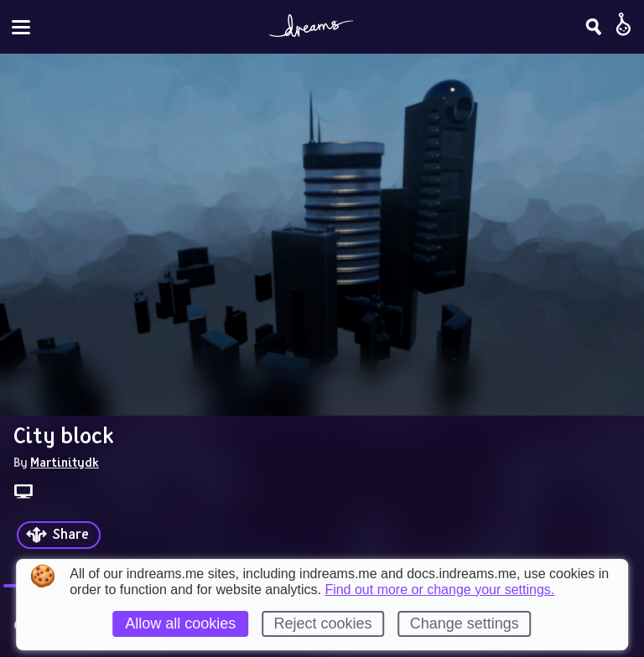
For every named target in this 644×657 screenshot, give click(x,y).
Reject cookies (322, 623)
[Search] (594, 27)
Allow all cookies (180, 623)
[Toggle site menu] (21, 27)
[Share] (59, 535)
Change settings (465, 623)
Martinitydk (65, 462)
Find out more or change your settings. (439, 590)
